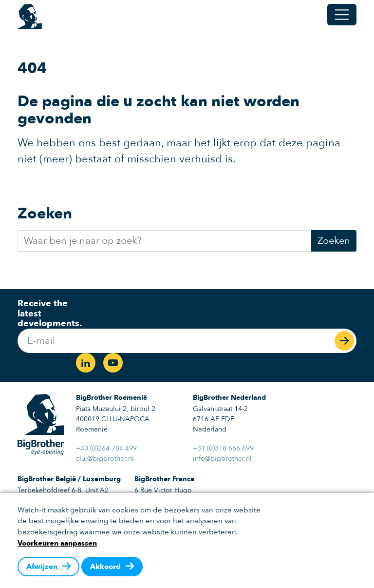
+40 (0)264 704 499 (106, 448)
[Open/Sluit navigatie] (342, 15)
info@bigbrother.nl (222, 459)
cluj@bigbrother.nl (105, 459)
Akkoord (105, 567)
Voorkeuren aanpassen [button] (57, 543)
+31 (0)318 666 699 (223, 448)
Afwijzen (42, 567)
